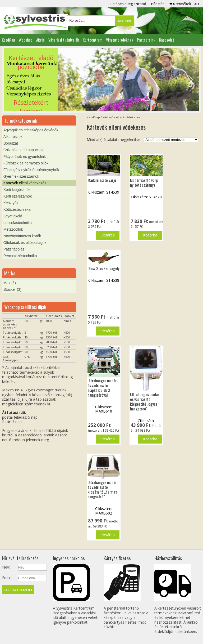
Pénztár (158, 4)
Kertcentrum (93, 40)
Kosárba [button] (108, 235)
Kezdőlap (8, 40)
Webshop (26, 40)
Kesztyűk (11, 203)
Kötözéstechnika (17, 209)
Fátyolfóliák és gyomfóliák (25, 156)
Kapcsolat (167, 40)
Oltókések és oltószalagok (25, 243)
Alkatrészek (13, 137)
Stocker (10, 289)
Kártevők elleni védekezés (25, 183)
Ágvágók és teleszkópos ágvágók (31, 130)
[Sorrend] (171, 140)
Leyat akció (13, 216)
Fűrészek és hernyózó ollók (26, 163)
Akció (40, 40)
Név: (6, 567)
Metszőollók (13, 229)
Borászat (11, 143)
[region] (101, 79)
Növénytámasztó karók (22, 236)
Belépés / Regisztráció (128, 4)
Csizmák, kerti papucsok (24, 150)
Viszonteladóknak (120, 40)
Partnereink (146, 40)
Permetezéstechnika (20, 256)
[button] (101, 79)
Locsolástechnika (18, 223)
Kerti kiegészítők (17, 190)
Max (7, 283)
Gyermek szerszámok (21, 176)
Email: (7, 578)
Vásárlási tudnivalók (64, 40)
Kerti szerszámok (18, 196)
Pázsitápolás (14, 249)
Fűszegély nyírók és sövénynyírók (31, 170)
